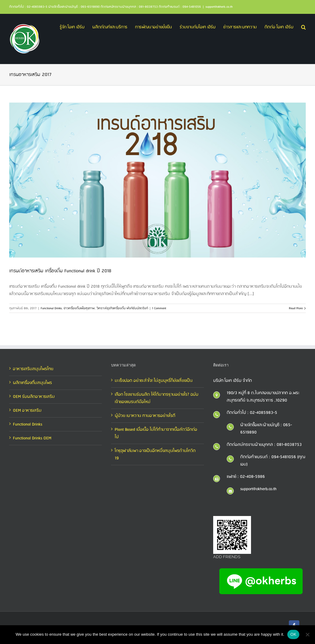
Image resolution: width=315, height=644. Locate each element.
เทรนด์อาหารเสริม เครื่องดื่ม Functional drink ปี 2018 (60, 271)
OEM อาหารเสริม (27, 410)
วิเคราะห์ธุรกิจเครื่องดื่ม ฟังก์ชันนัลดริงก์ (122, 308)
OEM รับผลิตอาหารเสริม (34, 397)
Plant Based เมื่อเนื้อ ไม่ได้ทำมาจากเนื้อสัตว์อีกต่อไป (156, 433)
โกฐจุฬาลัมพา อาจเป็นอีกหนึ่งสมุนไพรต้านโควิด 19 (155, 454)
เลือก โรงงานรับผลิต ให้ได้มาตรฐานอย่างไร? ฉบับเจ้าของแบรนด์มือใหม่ (157, 398)
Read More (296, 308)
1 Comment (159, 308)
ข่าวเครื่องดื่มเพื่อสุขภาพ (79, 308)
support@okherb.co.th (219, 7)
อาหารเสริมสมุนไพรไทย (33, 369)
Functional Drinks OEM (32, 438)
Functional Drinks (51, 308)
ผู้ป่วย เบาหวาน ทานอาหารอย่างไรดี (145, 416)
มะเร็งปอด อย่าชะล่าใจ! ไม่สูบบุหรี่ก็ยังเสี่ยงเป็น (154, 381)
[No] (307, 634)
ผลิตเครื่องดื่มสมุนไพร (32, 383)
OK (293, 634)
